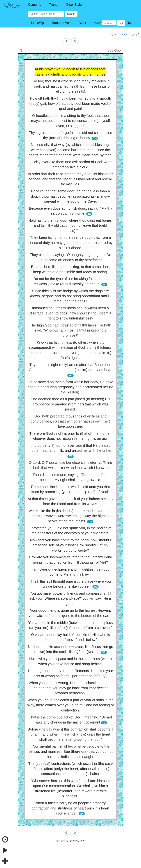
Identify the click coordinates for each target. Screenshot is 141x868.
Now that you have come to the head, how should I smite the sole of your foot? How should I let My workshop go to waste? (70, 545)
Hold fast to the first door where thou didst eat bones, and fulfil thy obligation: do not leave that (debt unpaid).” (70, 226)
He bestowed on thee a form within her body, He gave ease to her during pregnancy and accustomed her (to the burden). (70, 387)
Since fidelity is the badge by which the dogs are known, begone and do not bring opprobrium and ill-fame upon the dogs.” (71, 296)
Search (71, 14)
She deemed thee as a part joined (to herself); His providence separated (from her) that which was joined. (70, 404)
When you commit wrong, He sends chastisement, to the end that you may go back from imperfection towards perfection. (71, 688)
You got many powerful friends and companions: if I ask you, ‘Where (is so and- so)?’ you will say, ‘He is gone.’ (70, 598)
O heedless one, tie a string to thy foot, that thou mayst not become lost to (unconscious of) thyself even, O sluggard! (70, 121)
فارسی (135, 34)
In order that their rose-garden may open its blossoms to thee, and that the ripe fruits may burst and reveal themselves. (71, 179)
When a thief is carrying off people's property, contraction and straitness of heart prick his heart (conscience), (70, 808)
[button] (36, 5)
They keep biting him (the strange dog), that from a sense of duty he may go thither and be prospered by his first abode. (70, 243)
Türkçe (124, 34)
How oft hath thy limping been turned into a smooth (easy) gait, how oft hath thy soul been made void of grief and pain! (70, 103)
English (113, 34)
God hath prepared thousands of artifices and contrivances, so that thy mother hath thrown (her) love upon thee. (70, 421)
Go (121, 23)
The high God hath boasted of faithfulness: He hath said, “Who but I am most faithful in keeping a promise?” (71, 330)
